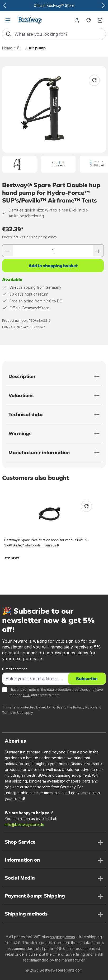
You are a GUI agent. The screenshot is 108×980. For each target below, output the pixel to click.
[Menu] (8, 20)
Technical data (26, 414)
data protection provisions (67, 690)
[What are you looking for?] (60, 34)
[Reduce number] (8, 251)
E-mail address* (15, 669)
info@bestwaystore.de (25, 824)
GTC (27, 695)
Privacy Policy (84, 707)
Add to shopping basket (53, 266)
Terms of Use (13, 713)
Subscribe (87, 679)
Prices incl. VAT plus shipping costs (29, 237)
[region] (54, 119)
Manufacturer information (39, 452)
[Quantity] (53, 251)
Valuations (21, 395)
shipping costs (62, 937)
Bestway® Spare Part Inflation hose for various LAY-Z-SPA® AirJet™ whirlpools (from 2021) (46, 543)
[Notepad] (88, 20)
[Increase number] (98, 251)
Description (22, 376)
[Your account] (77, 20)
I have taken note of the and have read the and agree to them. (56, 692)
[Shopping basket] (100, 20)
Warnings (20, 433)
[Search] (8, 34)
